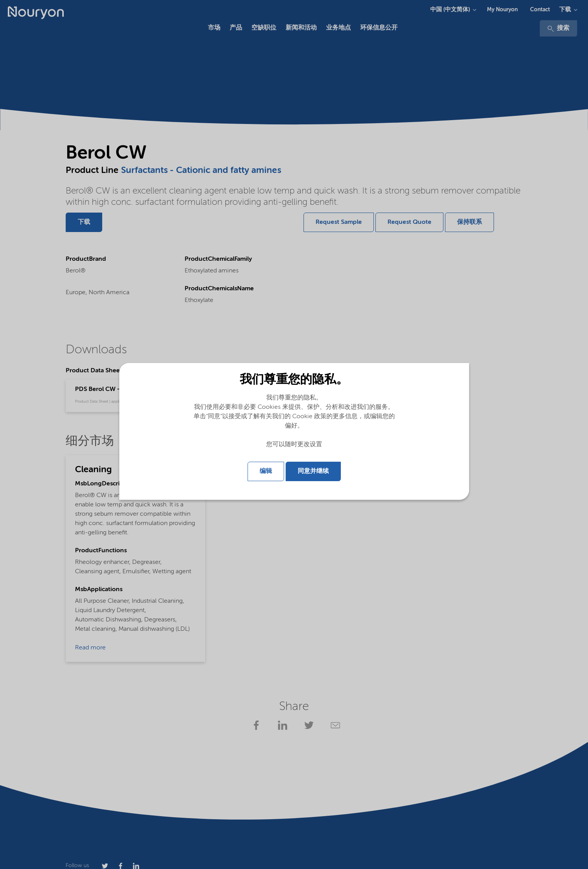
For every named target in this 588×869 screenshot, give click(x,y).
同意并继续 (313, 471)
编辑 (266, 471)
